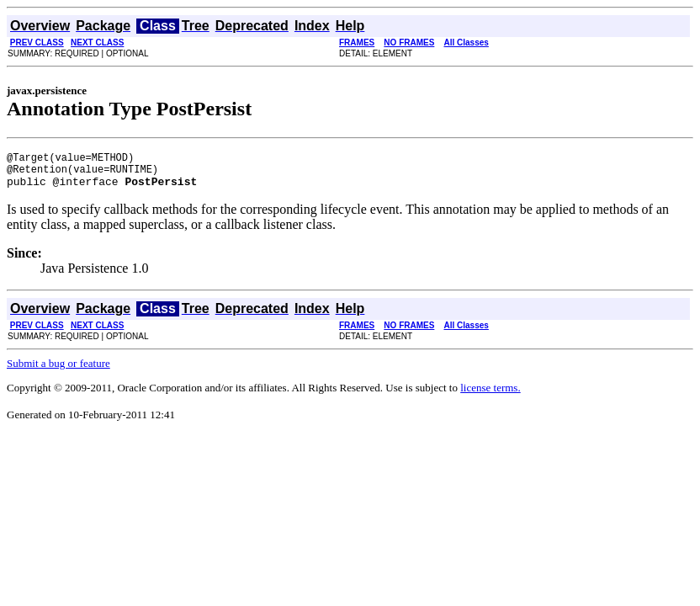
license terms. (490, 395)
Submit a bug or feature (58, 371)
